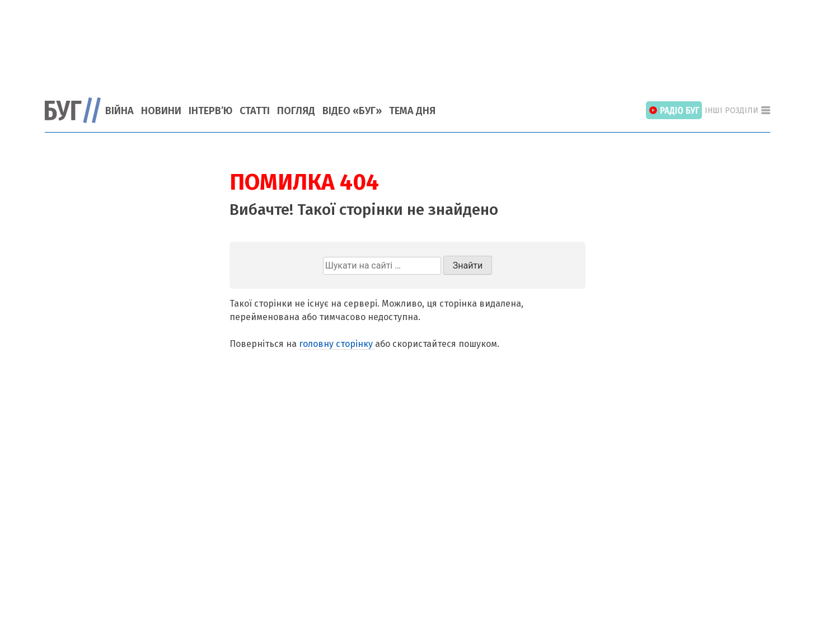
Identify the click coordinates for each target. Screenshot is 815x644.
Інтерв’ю (210, 111)
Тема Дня (412, 111)
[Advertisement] (407, 42)
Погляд (296, 111)
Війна (120, 111)
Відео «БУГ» (352, 111)
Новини (161, 111)
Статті (255, 111)
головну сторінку (337, 344)
